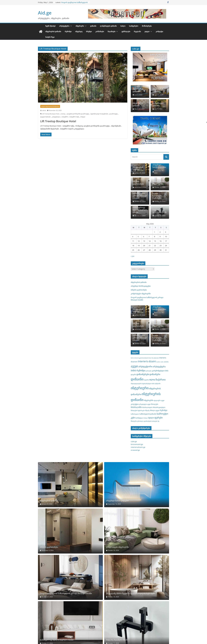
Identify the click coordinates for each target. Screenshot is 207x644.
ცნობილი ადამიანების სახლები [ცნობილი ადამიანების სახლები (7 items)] (147, 421)
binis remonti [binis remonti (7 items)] (135, 358)
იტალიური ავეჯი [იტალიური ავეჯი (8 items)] (159, 400)
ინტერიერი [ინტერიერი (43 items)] (140, 388)
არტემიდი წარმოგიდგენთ (159, 166)
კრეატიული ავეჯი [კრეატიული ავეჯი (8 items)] (145, 404)
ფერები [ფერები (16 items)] (159, 418)
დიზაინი (93, 26)
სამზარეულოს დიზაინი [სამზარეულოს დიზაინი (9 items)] (148, 414)
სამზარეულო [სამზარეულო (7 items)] (135, 414)
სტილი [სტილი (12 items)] (151, 418)
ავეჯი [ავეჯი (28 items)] (134, 366)
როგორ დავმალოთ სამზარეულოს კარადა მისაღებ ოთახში (74, 4)
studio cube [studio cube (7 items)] (160, 362)
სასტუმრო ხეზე (74, 117)
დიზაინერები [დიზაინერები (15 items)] (143, 374)
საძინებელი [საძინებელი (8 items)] (139, 418)
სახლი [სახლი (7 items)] (146, 418)
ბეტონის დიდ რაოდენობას (99, 114)
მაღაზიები (111, 31)
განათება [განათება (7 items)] (149, 371)
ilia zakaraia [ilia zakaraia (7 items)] (155, 358)
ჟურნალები (126, 31)
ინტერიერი (80, 26)
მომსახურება (147, 26)
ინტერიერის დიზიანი (138, 169)
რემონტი (68, 31)
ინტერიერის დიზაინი (53, 31)
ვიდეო (147, 31)
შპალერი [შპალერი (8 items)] (134, 421)
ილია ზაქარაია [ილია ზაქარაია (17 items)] (157, 379)
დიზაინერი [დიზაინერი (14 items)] (155, 374)
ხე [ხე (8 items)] (158, 421)
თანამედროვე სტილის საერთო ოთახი (140, 210)
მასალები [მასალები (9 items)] (155, 404)
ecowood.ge (135, 450)
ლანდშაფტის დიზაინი (108, 26)
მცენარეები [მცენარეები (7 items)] (141, 410)
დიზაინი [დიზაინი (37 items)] (137, 379)
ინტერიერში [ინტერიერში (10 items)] (149, 400)
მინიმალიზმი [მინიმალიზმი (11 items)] (136, 407)
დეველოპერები (45, 117)
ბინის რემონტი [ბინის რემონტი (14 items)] (138, 370)
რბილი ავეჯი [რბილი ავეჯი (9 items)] (155, 410)
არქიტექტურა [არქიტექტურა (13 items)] (159, 366)
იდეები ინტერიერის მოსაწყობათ (50, 106)
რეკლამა (137, 31)
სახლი (123, 26)
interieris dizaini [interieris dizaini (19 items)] (147, 361)
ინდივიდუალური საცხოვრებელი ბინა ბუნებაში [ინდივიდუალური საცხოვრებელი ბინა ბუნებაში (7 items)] (146, 384)
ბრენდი (89, 31)
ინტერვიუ (79, 31)
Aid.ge (45, 13)
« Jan (133, 256)
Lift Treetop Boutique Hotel (51, 114)
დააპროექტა (114, 114)
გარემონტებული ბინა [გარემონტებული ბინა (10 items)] (160, 371)
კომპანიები (100, 31)
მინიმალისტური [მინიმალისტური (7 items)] (147, 407)
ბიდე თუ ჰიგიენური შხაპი (160, 211)
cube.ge (134, 441)
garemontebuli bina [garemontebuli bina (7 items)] (145, 358)
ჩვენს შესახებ (50, 26)
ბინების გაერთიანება (138, 183)
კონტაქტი (159, 31)
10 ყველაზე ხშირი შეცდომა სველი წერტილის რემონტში (159, 193)
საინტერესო (134, 26)
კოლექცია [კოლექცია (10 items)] (135, 404)
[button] (71, 26)
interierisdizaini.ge (138, 447)
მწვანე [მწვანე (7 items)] (147, 410)
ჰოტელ (83, 117)
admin (44, 110)
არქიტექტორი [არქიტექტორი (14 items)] (145, 366)
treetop (63, 114)
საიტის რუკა (50, 37)
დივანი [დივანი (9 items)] (133, 374)
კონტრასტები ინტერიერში (158, 183)
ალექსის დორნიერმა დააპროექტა (78, 114)
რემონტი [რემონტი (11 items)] (164, 410)
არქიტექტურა (64, 26)
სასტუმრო (65, 117)
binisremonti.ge (137, 444)
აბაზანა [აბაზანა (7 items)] (166, 362)
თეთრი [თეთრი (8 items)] (146, 380)
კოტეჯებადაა (56, 117)
